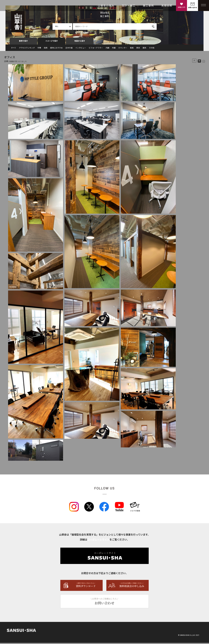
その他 (152, 49)
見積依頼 (167, 6)
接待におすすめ (56, 49)
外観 (114, 49)
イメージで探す (52, 42)
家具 (138, 49)
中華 (39, 49)
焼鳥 (46, 49)
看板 (132, 49)
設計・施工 (129, 6)
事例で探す (23, 42)
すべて (14, 49)
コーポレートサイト (98, 541)
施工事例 (148, 6)
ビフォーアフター (96, 49)
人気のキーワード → (83, 32)
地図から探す (80, 42)
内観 (107, 49)
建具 (144, 49)
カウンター (123, 49)
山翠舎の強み (106, 6)
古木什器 (69, 49)
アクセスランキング (27, 49)
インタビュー (81, 49)
